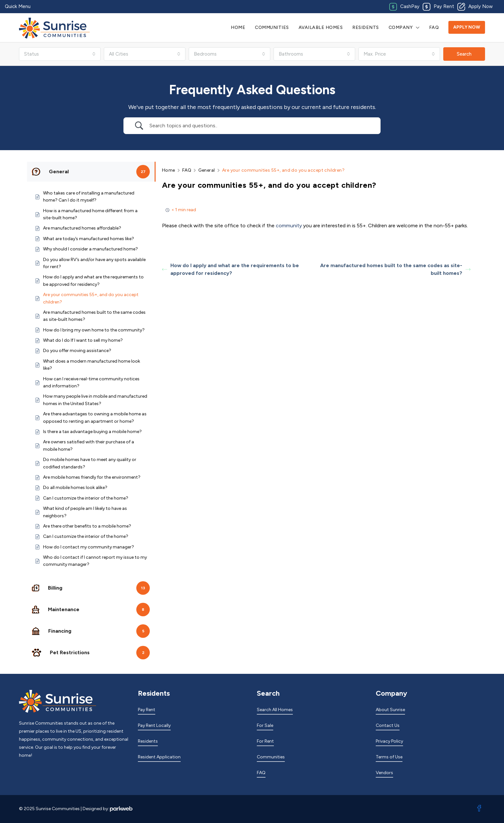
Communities (272, 27)
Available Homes (321, 27)
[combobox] (60, 54)
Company (401, 27)
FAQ (434, 27)
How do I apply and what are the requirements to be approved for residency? (230, 269)
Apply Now (467, 27)
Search (464, 54)
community (289, 226)
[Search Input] (260, 126)
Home (238, 27)
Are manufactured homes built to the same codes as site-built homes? (395, 269)
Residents (366, 27)
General (207, 170)
